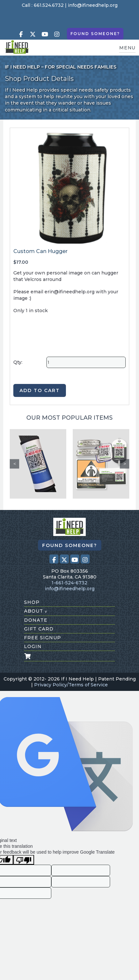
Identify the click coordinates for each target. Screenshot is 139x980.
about (36, 611)
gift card (39, 629)
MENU (127, 48)
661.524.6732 (49, 5)
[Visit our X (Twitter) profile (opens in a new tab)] (33, 34)
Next (125, 464)
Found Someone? (95, 34)
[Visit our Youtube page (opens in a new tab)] (45, 34)
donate (36, 620)
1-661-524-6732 (69, 583)
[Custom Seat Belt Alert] (38, 464)
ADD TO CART (40, 390)
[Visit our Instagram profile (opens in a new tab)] (57, 34)
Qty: (18, 362)
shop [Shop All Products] (32, 602)
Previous (14, 464)
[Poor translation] (24, 860)
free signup (43, 638)
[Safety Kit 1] (101, 464)
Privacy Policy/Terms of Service (71, 685)
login (33, 646)
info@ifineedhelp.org (93, 5)
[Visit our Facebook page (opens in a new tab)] (21, 34)
